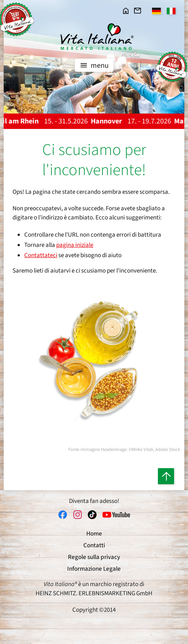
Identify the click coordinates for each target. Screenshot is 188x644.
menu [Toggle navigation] (93, 65)
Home (94, 534)
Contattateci (41, 255)
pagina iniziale (75, 245)
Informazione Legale (94, 569)
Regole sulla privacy (94, 557)
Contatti (94, 545)
